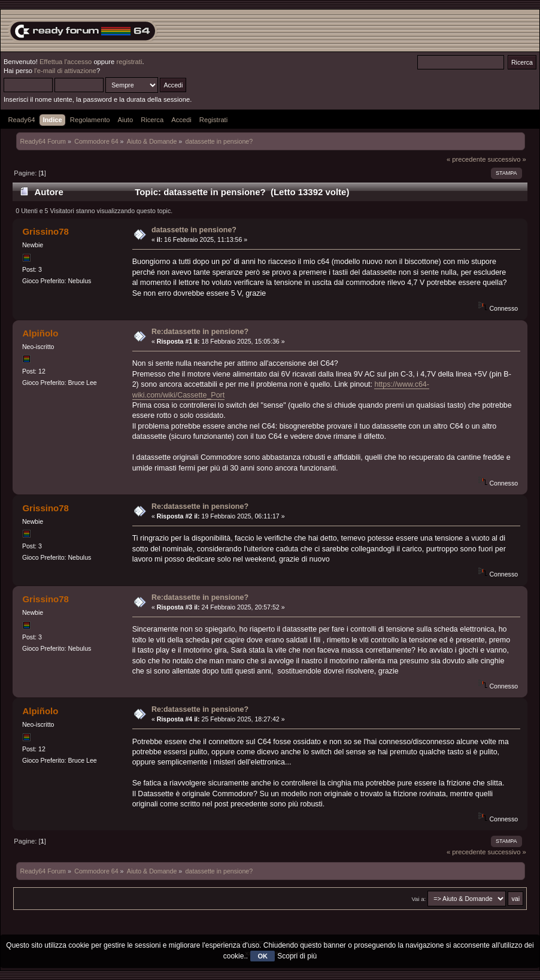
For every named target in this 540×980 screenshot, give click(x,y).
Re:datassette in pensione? (200, 332)
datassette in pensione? (194, 230)
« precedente (466, 159)
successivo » (507, 159)
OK (263, 956)
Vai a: (418, 899)
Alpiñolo (40, 333)
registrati (129, 62)
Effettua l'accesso (66, 62)
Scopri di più (297, 956)
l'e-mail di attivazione (65, 71)
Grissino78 (45, 231)
